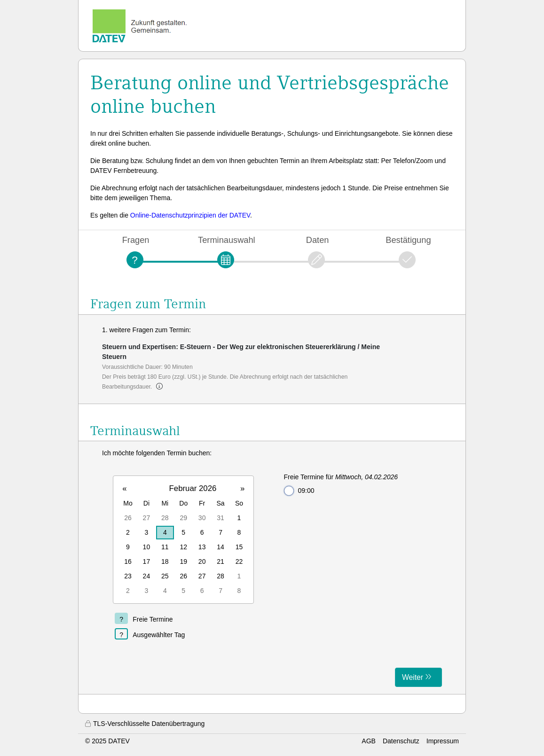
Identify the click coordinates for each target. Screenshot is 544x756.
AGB (369, 741)
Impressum (443, 741)
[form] (272, 568)
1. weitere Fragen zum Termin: (146, 330)
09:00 (299, 491)
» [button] (242, 488)
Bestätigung (408, 240)
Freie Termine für (341, 477)
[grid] (183, 539)
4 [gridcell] (165, 532)
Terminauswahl (227, 240)
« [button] (124, 488)
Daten (318, 240)
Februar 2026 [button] (193, 488)
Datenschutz (401, 741)
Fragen (136, 240)
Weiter (413, 677)
